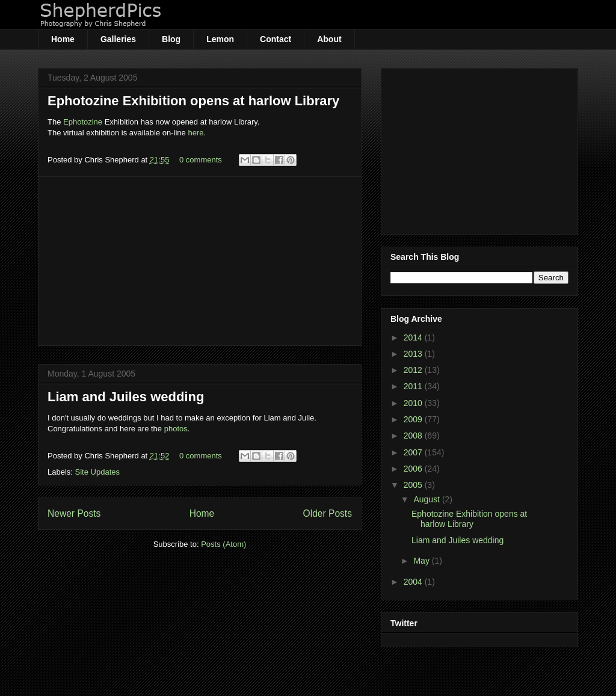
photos (176, 429)
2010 (414, 403)
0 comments (201, 160)
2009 (414, 419)
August (427, 499)
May (422, 561)
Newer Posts (74, 513)
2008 (414, 436)
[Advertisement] (200, 261)
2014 (414, 337)
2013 (414, 354)
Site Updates (97, 472)
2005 (414, 485)
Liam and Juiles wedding (126, 397)
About (329, 39)
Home (63, 39)
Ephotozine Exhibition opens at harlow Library (193, 101)
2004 (414, 582)
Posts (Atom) (223, 544)
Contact (276, 39)
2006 (414, 469)
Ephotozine (83, 122)
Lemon (220, 39)
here (196, 133)
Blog (171, 39)
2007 (414, 452)
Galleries (118, 39)
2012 (414, 370)
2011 (414, 386)
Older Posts (328, 513)
